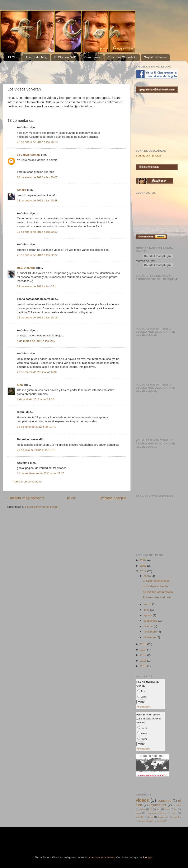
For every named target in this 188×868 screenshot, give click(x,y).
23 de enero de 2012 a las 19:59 (37, 232)
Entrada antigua (112, 498)
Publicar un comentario (27, 482)
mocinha (176, 817)
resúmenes (158, 805)
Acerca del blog (36, 57)
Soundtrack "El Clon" (149, 156)
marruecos (163, 817)
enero (147, 576)
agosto (148, 615)
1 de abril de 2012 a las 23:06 (36, 399)
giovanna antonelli (156, 813)
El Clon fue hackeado (156, 581)
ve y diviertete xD (29, 155)
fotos (138, 813)
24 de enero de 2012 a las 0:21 (36, 286)
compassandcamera (102, 857)
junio (147, 610)
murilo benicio (146, 821)
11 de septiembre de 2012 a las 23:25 (41, 473)
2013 (144, 644)
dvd (158, 809)
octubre (149, 626)
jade (174, 813)
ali (151, 809)
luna (20, 385)
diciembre (150, 637)
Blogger (147, 857)
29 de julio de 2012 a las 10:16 (36, 450)
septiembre (151, 621)
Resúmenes (92, 57)
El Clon (13, 57)
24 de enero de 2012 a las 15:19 (37, 318)
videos (142, 800)
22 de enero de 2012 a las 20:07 (37, 177)
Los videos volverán (155, 586)
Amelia (22, 190)
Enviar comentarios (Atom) (42, 507)
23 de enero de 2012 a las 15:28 (37, 200)
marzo (148, 604)
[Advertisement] (56, 70)
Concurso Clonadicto (122, 57)
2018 (144, 666)
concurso (164, 801)
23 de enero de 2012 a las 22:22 (37, 255)
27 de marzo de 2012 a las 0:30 (37, 372)
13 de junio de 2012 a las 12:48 (37, 427)
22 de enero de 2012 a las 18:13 (37, 142)
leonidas (140, 817)
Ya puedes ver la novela (158, 592)
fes (175, 809)
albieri (142, 809)
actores (177, 805)
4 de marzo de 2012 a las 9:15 (36, 341)
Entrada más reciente (26, 498)
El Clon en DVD (65, 57)
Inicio (72, 498)
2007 (144, 560)
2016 (144, 661)
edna (167, 809)
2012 (144, 571)
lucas (151, 817)
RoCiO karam (26, 268)
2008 (144, 566)
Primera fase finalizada (157, 597)
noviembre (151, 632)
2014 (144, 650)
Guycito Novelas (155, 57)
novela (160, 821)
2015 (144, 655)
